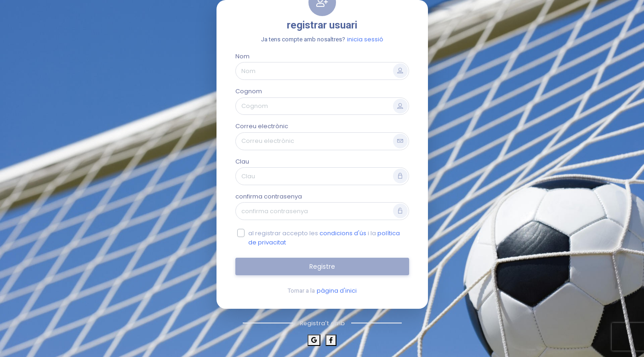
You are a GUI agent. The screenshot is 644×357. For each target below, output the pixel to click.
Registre (322, 266)
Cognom (249, 91)
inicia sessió (365, 39)
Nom (242, 56)
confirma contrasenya (269, 196)
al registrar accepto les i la (324, 238)
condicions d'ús (343, 233)
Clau (242, 161)
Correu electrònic (262, 126)
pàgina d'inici (337, 291)
